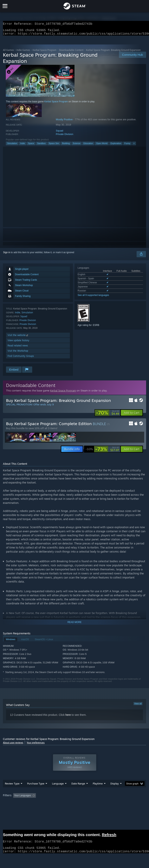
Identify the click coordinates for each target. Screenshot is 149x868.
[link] (108, 415)
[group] (74, 798)
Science (77, 146)
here (68, 717)
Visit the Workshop (18, 353)
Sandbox (41, 146)
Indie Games (23, 52)
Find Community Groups (21, 358)
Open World (102, 146)
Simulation (12, 146)
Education (88, 146)
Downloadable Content (71, 52)
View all (138, 706)
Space (31, 146)
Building (66, 146)
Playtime (98, 786)
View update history (18, 343)
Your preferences (36, 745)
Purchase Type (36, 786)
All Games (8, 52)
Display (115, 786)
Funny (127, 146)
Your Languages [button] (23, 798)
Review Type (12, 786)
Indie (23, 146)
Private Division (65, 136)
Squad (60, 133)
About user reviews (13, 745)
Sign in (7, 255)
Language (58, 786)
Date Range (78, 786)
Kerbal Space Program (45, 52)
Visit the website (18, 337)
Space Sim (54, 146)
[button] (132, 415)
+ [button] (134, 146)
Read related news (18, 348)
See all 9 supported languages (93, 297)
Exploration (116, 146)
